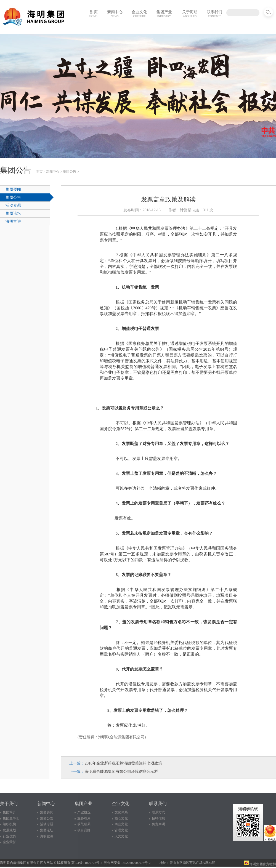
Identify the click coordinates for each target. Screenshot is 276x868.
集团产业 (164, 14)
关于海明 (190, 14)
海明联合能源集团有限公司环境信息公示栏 (121, 772)
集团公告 (70, 172)
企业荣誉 (9, 842)
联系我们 (214, 14)
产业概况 (84, 812)
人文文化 (121, 836)
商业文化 (121, 824)
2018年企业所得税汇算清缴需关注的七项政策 (123, 763)
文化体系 (121, 812)
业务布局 (84, 818)
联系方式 (158, 812)
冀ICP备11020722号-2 (87, 863)
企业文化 (139, 14)
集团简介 (9, 812)
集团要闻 (13, 189)
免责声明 (158, 824)
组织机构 (9, 824)
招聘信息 (158, 818)
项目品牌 (84, 830)
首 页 (94, 14)
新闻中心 (115, 14)
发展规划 (9, 830)
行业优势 (9, 836)
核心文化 (121, 818)
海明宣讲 (13, 221)
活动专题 (13, 205)
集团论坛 (13, 213)
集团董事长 (11, 818)
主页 (39, 172)
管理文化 (121, 830)
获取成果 (84, 824)
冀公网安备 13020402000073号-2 (127, 863)
